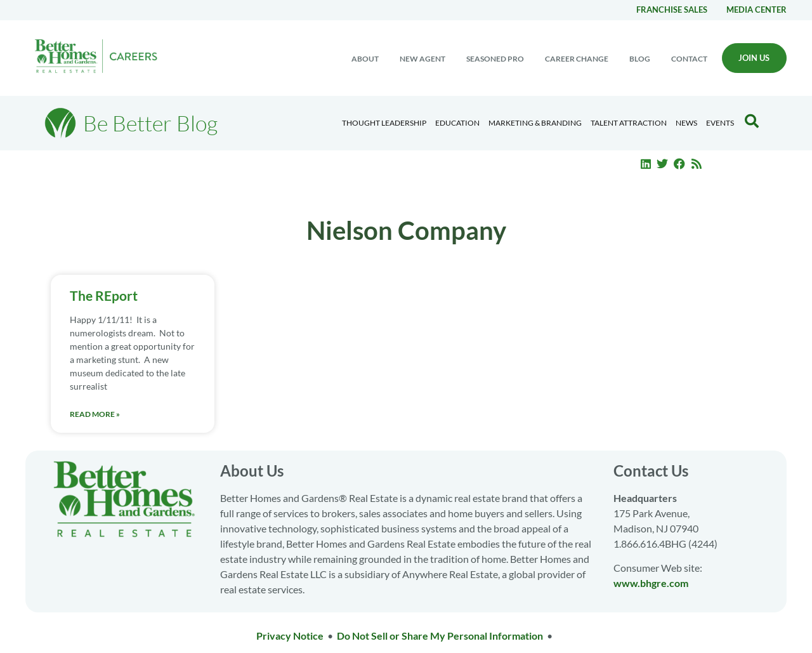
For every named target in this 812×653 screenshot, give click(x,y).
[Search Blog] (752, 121)
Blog (640, 59)
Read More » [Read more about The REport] (95, 414)
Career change (577, 59)
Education (457, 123)
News (686, 123)
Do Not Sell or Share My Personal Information (440, 636)
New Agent (422, 59)
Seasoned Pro (495, 59)
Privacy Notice (290, 636)
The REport (104, 295)
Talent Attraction (629, 123)
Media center (756, 10)
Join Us (754, 58)
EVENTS (720, 123)
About (365, 59)
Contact (689, 59)
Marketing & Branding (535, 123)
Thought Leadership (384, 123)
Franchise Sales (672, 10)
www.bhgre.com (651, 583)
